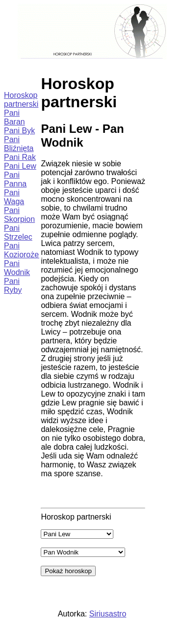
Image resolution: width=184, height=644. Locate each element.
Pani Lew (20, 166)
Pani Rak (20, 157)
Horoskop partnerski (21, 100)
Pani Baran (14, 117)
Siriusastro (108, 614)
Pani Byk (19, 131)
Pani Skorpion (19, 215)
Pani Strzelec (18, 232)
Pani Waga (14, 197)
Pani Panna (15, 179)
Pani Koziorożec (23, 250)
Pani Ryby (13, 286)
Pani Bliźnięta (19, 144)
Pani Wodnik (17, 268)
